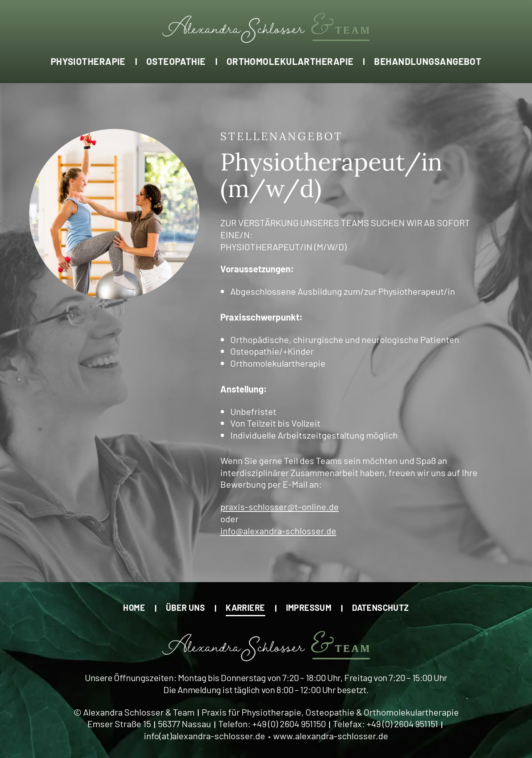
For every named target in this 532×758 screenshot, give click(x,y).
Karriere (245, 607)
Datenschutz (380, 607)
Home (134, 607)
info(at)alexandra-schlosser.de (204, 736)
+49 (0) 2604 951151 (402, 723)
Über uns (185, 607)
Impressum (309, 607)
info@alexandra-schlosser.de (278, 531)
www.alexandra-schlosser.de (331, 736)
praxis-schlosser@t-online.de (280, 506)
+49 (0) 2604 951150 (289, 723)
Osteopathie (176, 61)
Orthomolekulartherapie (290, 61)
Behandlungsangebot (428, 61)
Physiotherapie (88, 61)
